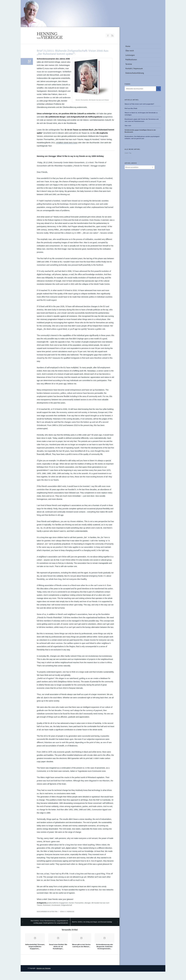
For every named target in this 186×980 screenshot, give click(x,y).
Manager (88, 903)
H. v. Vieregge (69, 912)
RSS (112, 36)
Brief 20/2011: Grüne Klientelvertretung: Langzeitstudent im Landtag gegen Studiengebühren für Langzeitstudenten (49, 922)
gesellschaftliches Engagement (57, 903)
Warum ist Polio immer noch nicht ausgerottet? (139, 104)
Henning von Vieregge (44, 968)
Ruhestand (47, 905)
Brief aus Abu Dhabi (131, 108)
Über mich (128, 126)
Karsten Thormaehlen (76, 903)
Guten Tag (53, 912)
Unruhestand (56, 905)
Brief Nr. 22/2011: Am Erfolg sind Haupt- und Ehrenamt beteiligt (92, 922)
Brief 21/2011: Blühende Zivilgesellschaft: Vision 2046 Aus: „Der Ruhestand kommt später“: (73, 52)
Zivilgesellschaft (66, 905)
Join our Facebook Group (108, 36)
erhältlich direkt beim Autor (67, 143)
